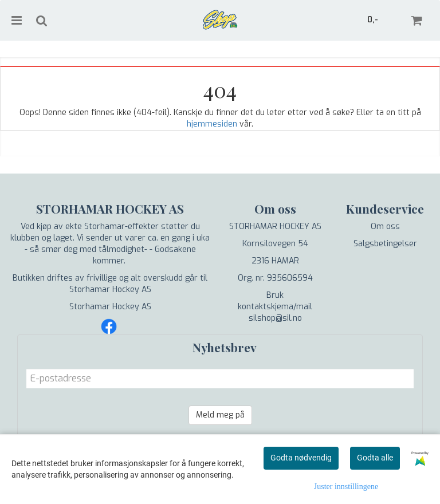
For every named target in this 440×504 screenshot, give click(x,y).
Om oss (385, 227)
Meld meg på (220, 415)
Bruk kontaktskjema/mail (275, 301)
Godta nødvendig (301, 458)
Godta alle (375, 458)
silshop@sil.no (275, 318)
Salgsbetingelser (385, 244)
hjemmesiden (212, 124)
